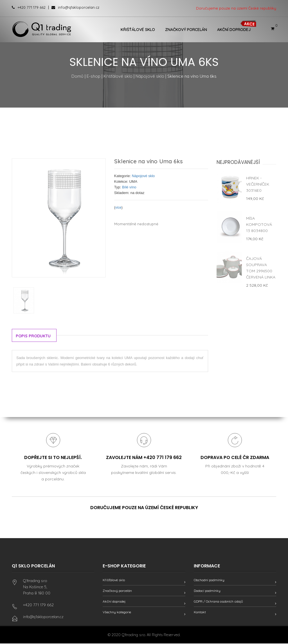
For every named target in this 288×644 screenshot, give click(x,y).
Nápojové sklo (150, 76)
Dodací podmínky (207, 591)
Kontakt (200, 613)
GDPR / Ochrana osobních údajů (218, 602)
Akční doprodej (234, 30)
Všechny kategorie (117, 613)
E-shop (94, 76)
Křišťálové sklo (138, 30)
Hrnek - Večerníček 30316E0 (258, 184)
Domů (77, 76)
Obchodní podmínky (209, 581)
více (118, 208)
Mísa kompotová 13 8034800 (259, 224)
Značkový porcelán (186, 30)
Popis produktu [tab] (34, 336)
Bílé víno (129, 187)
